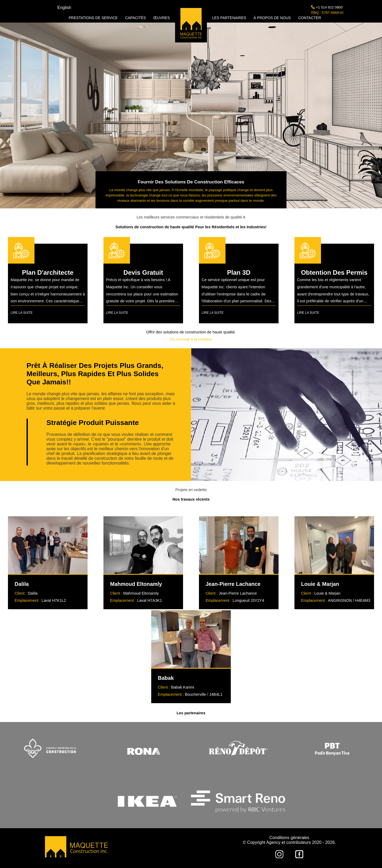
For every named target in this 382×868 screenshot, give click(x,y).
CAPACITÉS (136, 18)
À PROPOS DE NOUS (273, 18)
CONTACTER (310, 18)
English (64, 8)
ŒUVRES (162, 18)
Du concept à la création (191, 339)
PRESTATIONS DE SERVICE (94, 18)
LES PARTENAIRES (230, 18)
